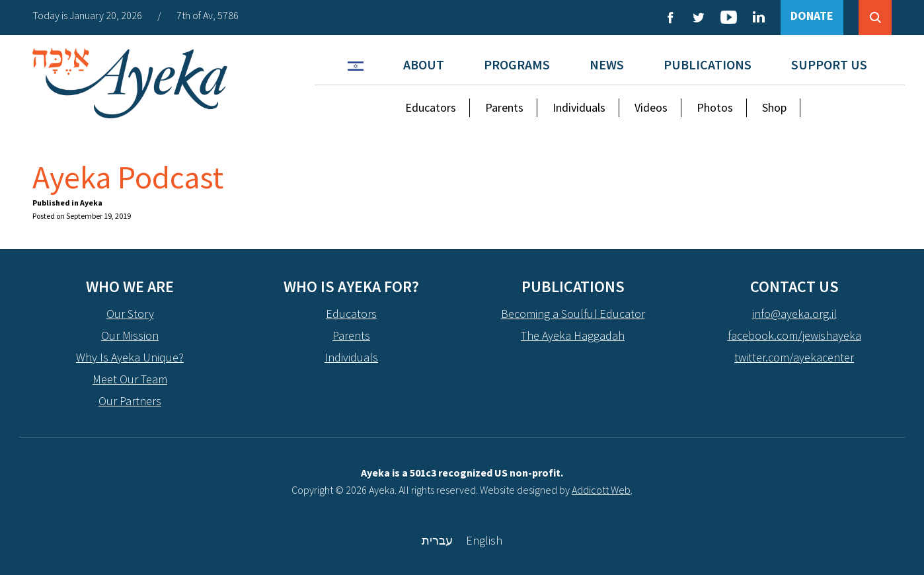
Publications (708, 64)
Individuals (579, 107)
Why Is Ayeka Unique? (130, 357)
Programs (517, 64)
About (424, 64)
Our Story (130, 314)
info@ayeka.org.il (794, 314)
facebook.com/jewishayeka (794, 335)
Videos (651, 107)
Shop (774, 107)
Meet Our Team (130, 379)
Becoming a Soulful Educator (573, 314)
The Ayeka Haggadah (573, 335)
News (607, 64)
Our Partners (130, 401)
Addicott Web (601, 490)
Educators (431, 107)
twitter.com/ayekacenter (794, 357)
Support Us (829, 64)
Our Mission (130, 335)
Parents (504, 107)
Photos (715, 107)
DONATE (812, 16)
